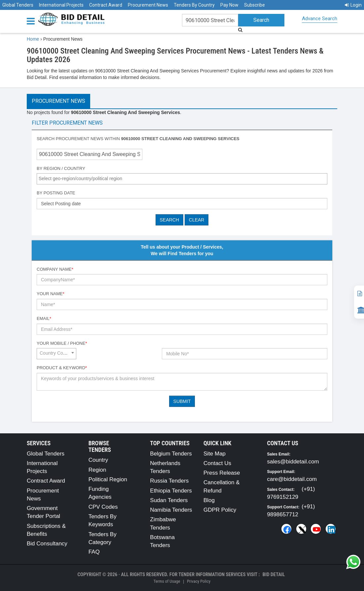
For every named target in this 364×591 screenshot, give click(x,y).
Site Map (215, 454)
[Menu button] (32, 21)
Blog (209, 500)
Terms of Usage (167, 581)
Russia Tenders (169, 481)
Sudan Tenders (169, 500)
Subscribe (255, 5)
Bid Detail (274, 574)
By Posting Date (56, 193)
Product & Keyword (62, 368)
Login (353, 5)
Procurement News (148, 5)
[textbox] (184, 178)
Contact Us (217, 463)
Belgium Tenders (171, 454)
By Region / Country (61, 168)
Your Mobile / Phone (62, 343)
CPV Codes (103, 507)
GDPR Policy (220, 510)
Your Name (51, 294)
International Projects (61, 5)
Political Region (108, 479)
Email (44, 318)
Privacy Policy (199, 581)
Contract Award (106, 5)
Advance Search (320, 19)
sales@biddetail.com (293, 462)
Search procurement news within (138, 139)
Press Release (222, 473)
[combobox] (182, 179)
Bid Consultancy (47, 544)
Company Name (55, 269)
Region (97, 470)
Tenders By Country (194, 5)
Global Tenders (18, 5)
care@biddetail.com (292, 479)
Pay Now (229, 5)
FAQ (94, 552)
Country (98, 460)
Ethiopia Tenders (171, 491)
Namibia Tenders (171, 510)
